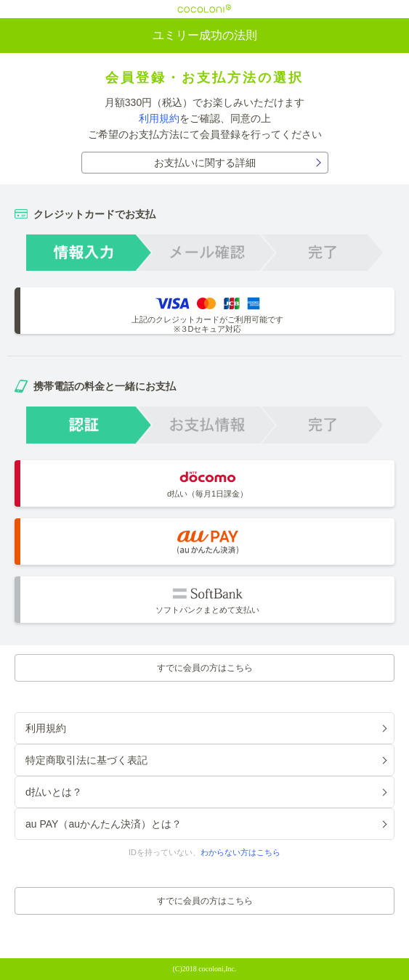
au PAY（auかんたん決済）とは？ (104, 824)
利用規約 (159, 118)
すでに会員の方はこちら (205, 668)
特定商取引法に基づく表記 (86, 760)
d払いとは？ (54, 792)
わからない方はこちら (240, 852)
